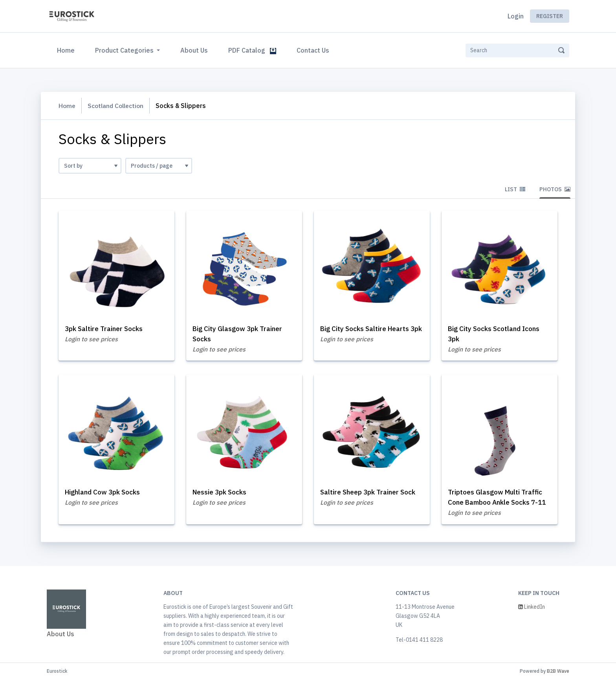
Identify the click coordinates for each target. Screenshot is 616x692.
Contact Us (313, 50)
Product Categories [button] (125, 50)
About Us (194, 50)
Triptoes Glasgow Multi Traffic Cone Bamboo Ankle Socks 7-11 (498, 504)
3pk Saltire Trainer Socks (106, 329)
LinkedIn (532, 619)
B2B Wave (558, 684)
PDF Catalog (252, 50)
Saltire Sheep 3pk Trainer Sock (370, 494)
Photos (555, 189)
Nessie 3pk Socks (222, 494)
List (515, 189)
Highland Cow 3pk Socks (105, 494)
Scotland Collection (118, 106)
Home (67, 49)
